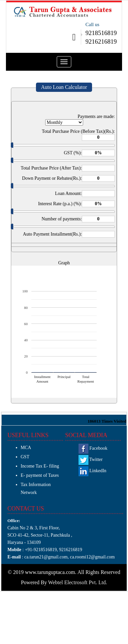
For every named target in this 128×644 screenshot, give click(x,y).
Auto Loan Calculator (64, 87)
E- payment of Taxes (40, 475)
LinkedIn (93, 471)
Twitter (91, 459)
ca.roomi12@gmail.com (92, 557)
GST (25, 457)
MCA (26, 448)
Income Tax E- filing (40, 466)
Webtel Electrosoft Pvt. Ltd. (78, 582)
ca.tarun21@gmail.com (45, 557)
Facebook (93, 448)
